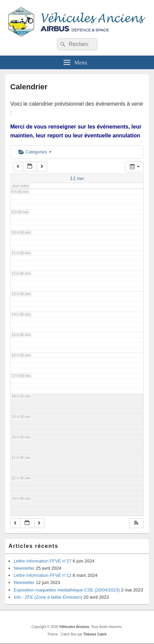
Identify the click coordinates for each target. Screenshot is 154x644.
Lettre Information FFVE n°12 (43, 575)
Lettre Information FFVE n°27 (43, 561)
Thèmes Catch (95, 634)
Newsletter (24, 568)
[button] (136, 523)
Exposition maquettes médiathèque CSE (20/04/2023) (67, 590)
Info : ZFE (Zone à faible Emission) (48, 597)
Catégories (35, 152)
